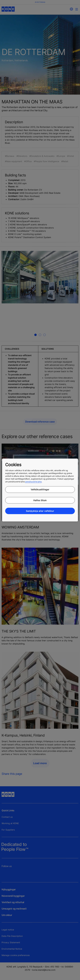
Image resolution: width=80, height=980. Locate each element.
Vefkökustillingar (40, 490)
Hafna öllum (40, 500)
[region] (40, 490)
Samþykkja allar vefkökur (40, 511)
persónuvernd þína (33, 482)
